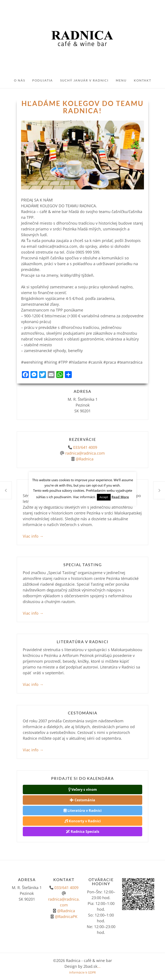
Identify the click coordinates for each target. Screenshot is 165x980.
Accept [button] (104, 497)
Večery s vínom (83, 789)
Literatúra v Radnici (83, 811)
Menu (121, 80)
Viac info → (33, 536)
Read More (120, 497)
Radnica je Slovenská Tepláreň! (159, 490)
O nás (20, 80)
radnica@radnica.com (85, 453)
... (99, 966)
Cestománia (82, 800)
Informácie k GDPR (82, 972)
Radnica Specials (83, 832)
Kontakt (143, 80)
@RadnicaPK (66, 916)
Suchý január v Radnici (84, 80)
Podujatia (43, 80)
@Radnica (85, 459)
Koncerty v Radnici (83, 821)
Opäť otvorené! (6, 490)
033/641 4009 (85, 447)
